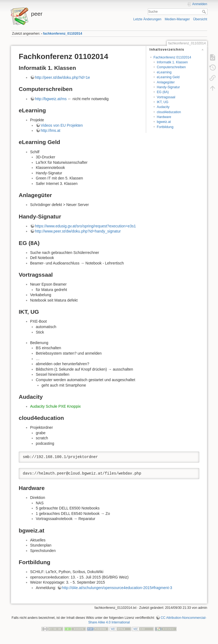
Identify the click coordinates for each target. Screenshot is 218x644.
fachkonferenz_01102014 (63, 34)
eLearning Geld (168, 77)
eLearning (164, 72)
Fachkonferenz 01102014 (172, 57)
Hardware (164, 117)
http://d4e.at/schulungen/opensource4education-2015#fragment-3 (117, 588)
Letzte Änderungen (148, 19)
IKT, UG (163, 102)
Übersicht (200, 19)
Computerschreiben (171, 67)
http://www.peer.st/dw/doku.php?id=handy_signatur (78, 231)
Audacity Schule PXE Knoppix (55, 406)
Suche (205, 12)
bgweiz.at (164, 122)
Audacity (163, 107)
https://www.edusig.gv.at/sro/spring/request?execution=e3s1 (85, 226)
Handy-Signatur (168, 87)
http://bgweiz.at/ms (51, 99)
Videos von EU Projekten (62, 125)
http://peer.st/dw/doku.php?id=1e (62, 77)
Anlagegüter (166, 82)
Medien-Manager (177, 19)
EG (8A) (163, 92)
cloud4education (169, 112)
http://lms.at (50, 130)
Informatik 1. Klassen (172, 62)
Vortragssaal (166, 97)
